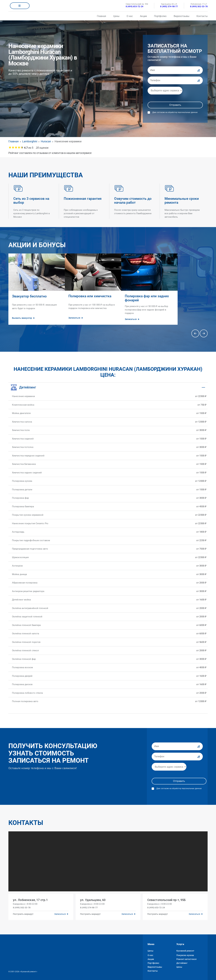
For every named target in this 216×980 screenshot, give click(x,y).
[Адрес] (165, 91)
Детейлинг (182, 962)
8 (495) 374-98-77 (169, 6)
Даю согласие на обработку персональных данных (175, 112)
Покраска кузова (185, 954)
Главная (101, 16)
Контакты (202, 16)
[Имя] (175, 70)
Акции (143, 16)
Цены (116, 16)
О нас (130, 16)
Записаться (60, 913)
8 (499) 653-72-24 (134, 6)
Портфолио (160, 16)
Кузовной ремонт (185, 950)
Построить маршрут (23, 913)
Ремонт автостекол (186, 958)
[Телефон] (175, 80)
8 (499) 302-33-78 (199, 6)
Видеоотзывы (181, 16)
